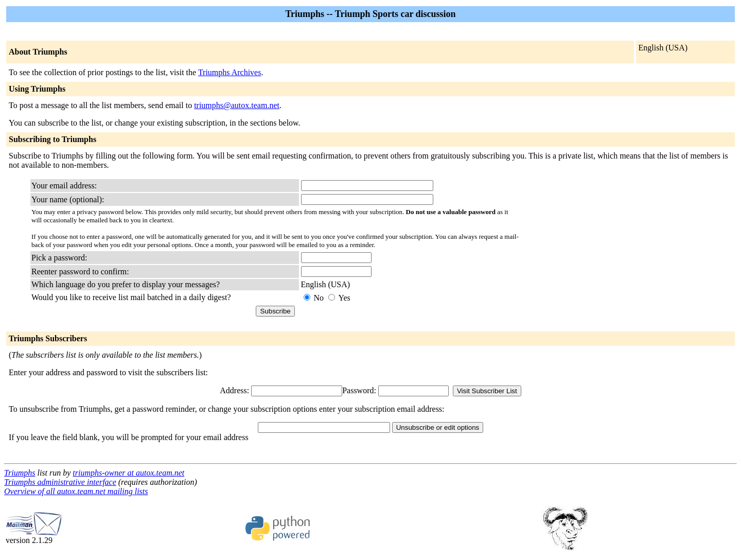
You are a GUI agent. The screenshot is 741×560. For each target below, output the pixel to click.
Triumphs (20, 473)
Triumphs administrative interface (60, 482)
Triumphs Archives (230, 72)
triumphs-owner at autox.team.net (128, 473)
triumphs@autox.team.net (237, 105)
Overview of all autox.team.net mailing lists (76, 491)
